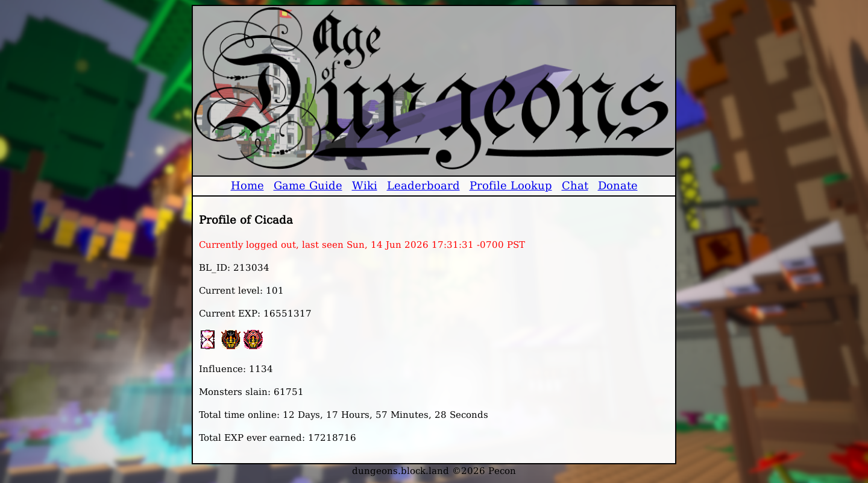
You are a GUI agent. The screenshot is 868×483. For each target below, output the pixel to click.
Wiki (365, 185)
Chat (575, 185)
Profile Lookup (511, 185)
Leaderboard (423, 185)
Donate (618, 185)
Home (247, 185)
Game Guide (308, 185)
